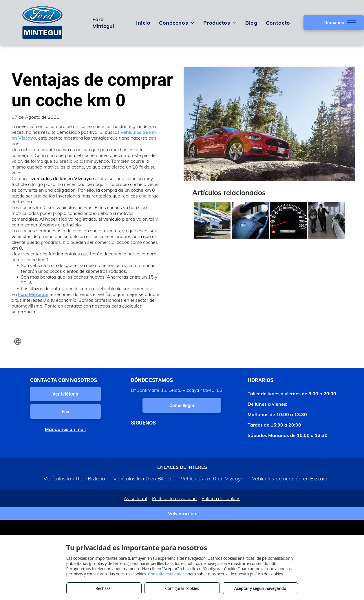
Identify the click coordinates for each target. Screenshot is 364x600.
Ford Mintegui (33, 294)
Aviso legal (135, 498)
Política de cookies (221, 498)
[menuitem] (143, 23)
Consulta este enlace (167, 574)
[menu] (351, 23)
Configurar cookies (182, 588)
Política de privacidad (174, 498)
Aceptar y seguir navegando (260, 588)
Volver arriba (182, 513)
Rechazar (104, 588)
